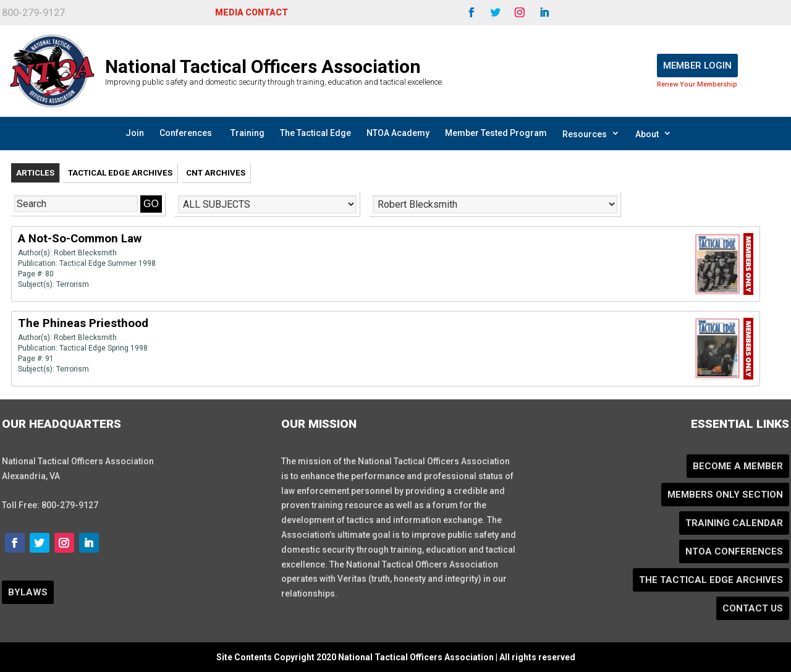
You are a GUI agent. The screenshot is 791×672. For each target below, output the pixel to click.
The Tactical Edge (315, 133)
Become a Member (738, 466)
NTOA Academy (398, 133)
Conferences (186, 133)
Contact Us (753, 608)
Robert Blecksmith (85, 253)
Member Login (697, 66)
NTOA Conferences (734, 551)
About (654, 134)
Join (135, 133)
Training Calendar (734, 523)
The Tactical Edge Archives (711, 580)
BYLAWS (28, 592)
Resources (591, 134)
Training (247, 133)
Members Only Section (725, 495)
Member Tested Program (496, 133)
